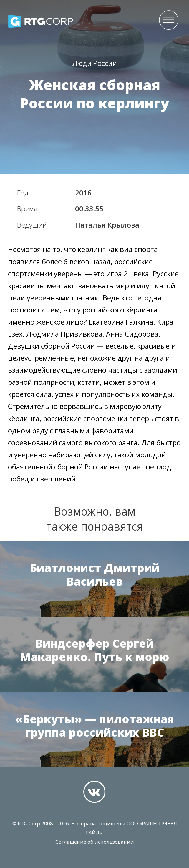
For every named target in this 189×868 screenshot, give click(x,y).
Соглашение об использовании (95, 842)
